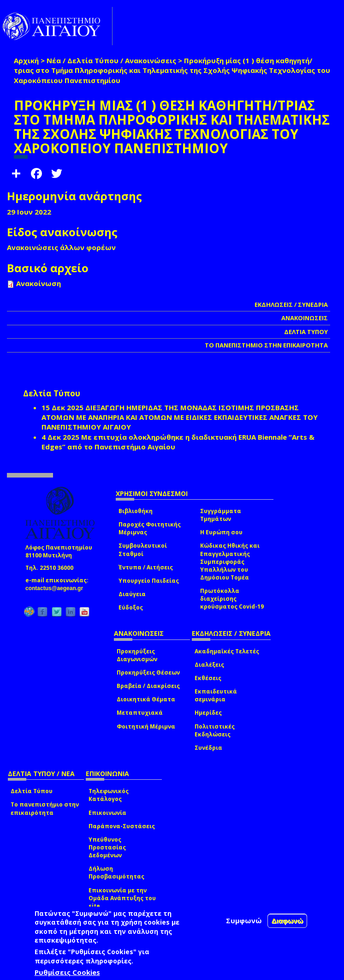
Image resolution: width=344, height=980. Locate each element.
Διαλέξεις (209, 665)
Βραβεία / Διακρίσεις (148, 686)
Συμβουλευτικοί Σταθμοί (143, 550)
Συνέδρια (208, 748)
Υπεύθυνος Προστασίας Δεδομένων (107, 847)
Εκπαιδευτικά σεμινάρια (216, 695)
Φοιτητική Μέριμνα (146, 726)
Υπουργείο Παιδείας (149, 581)
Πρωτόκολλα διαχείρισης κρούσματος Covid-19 (232, 599)
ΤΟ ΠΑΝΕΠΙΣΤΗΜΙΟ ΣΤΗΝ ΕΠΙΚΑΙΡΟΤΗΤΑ (266, 345)
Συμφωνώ (244, 920)
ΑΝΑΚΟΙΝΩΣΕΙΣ (305, 318)
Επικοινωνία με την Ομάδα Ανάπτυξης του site (122, 898)
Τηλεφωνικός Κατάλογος (109, 795)
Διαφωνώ (288, 921)
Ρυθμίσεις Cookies (67, 972)
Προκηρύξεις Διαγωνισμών (137, 655)
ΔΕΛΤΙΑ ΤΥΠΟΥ (306, 332)
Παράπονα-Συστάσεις (122, 826)
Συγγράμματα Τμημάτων (221, 515)
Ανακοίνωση (39, 283)
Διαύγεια (132, 594)
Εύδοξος (131, 607)
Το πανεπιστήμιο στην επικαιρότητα (45, 808)
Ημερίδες (208, 713)
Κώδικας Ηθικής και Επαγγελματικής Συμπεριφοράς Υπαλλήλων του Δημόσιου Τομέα (230, 562)
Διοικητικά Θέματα (146, 699)
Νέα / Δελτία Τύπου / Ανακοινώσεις (111, 60)
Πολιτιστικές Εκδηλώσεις (215, 730)
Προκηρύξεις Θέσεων (148, 672)
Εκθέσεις (208, 678)
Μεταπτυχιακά (140, 713)
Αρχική (26, 60)
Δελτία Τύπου (32, 791)
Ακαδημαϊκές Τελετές (227, 651)
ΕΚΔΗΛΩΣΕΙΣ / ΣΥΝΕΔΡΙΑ (291, 305)
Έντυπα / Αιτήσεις (146, 567)
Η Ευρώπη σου (221, 532)
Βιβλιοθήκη (136, 511)
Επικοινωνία (107, 813)
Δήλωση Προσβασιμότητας (116, 872)
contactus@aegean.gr (57, 588)
